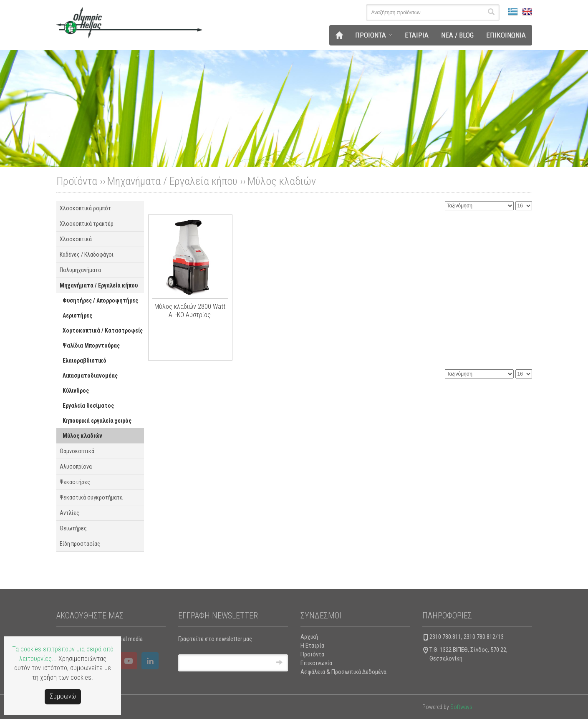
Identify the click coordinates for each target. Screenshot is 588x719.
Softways (461, 707)
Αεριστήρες (77, 315)
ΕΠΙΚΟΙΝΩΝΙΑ (506, 35)
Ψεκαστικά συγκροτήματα (91, 497)
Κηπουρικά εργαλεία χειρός (97, 421)
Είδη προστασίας (80, 544)
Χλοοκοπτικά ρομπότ (85, 208)
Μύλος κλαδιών (282, 181)
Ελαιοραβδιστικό (85, 361)
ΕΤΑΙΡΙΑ (417, 35)
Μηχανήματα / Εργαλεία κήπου (172, 181)
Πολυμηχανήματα (80, 270)
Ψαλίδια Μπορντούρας (91, 346)
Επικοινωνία (316, 663)
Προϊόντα (312, 654)
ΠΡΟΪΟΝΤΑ (371, 35)
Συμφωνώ (63, 696)
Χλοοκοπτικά (76, 239)
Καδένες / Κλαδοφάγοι (87, 255)
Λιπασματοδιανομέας (90, 376)
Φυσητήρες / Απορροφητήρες (100, 300)
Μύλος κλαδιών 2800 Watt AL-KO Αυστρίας (190, 311)
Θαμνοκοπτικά (77, 451)
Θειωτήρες (73, 528)
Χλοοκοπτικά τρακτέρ (87, 224)
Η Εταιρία (312, 646)
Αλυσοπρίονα (76, 467)
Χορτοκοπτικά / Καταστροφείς (103, 330)
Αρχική (309, 637)
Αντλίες (69, 513)
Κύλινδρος (76, 391)
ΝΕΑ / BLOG (457, 35)
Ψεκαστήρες (75, 482)
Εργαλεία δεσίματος (88, 406)
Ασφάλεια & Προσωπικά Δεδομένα (343, 672)
